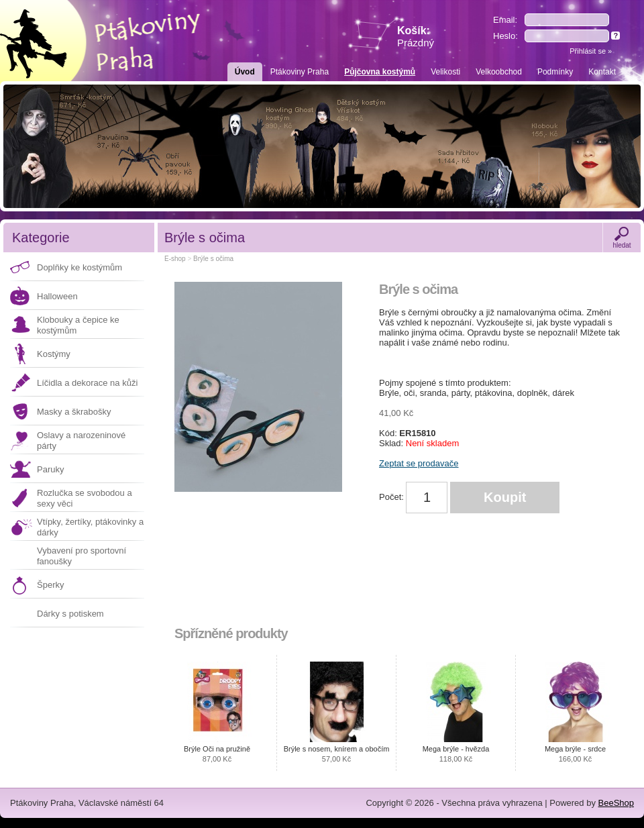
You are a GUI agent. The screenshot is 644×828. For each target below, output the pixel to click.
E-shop (175, 259)
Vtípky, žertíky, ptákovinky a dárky (90, 527)
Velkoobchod (499, 72)
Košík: (416, 37)
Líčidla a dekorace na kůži (87, 383)
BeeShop (616, 803)
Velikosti (445, 72)
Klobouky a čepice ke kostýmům (78, 325)
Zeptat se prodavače (419, 463)
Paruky (50, 469)
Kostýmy (54, 354)
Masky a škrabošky (74, 412)
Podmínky (555, 72)
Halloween (57, 296)
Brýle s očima (213, 259)
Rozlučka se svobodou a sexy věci (85, 498)
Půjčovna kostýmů (380, 72)
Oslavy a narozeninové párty (81, 441)
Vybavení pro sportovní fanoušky (82, 556)
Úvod (245, 72)
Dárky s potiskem (70, 614)
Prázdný (416, 43)
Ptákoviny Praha (300, 72)
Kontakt (602, 72)
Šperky (50, 585)
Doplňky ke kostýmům (79, 267)
